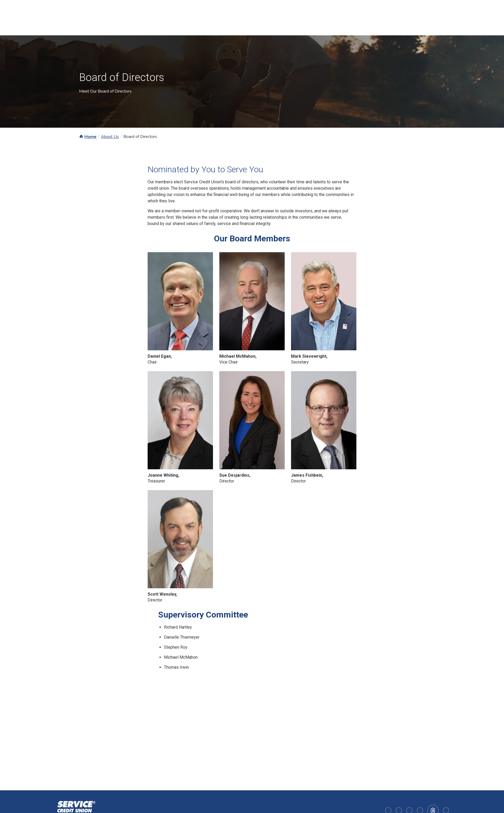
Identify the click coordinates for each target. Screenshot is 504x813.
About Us (110, 137)
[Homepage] (75, 810)
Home (90, 137)
